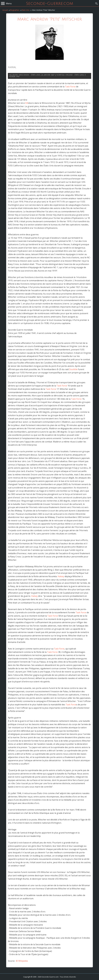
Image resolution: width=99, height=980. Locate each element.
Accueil (5, 10)
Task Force (70, 87)
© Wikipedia (22, 961)
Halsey (61, 576)
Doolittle (73, 369)
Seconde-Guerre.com (50, 4)
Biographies (15, 10)
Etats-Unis (26, 10)
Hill (27, 103)
